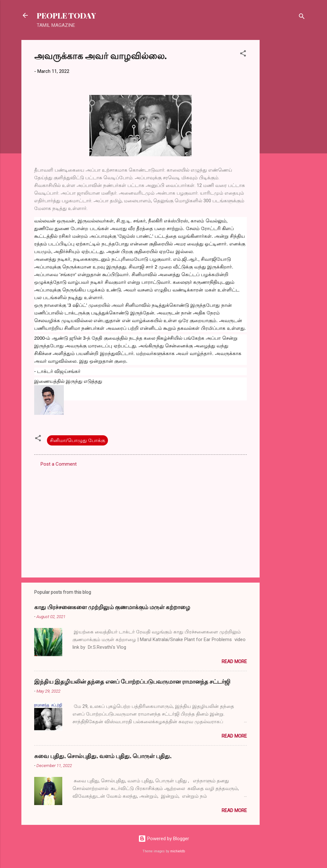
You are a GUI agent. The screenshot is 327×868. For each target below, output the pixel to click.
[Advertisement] (285, 136)
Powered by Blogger (164, 839)
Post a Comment (59, 464)
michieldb (178, 851)
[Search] (302, 17)
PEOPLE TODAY (66, 15)
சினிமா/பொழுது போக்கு (77, 440)
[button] (243, 54)
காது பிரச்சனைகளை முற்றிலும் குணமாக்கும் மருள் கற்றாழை (112, 607)
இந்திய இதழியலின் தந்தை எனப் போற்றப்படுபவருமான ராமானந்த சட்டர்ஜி (132, 681)
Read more (234, 662)
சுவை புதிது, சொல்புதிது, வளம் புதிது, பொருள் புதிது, (103, 756)
